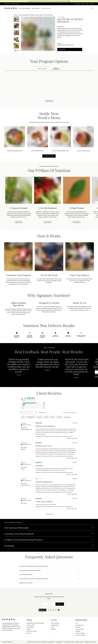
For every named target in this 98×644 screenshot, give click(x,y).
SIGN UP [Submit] (60, 604)
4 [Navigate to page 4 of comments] (50, 514)
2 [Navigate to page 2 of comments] (48, 514)
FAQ (77, 623)
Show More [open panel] (49, 101)
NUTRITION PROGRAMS (24, 8)
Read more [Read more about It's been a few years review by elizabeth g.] (71, 454)
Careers (78, 631)
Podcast (54, 629)
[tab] (42, 69)
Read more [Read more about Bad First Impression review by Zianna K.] (71, 490)
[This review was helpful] (73, 438)
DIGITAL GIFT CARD (31, 631)
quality (59, 417)
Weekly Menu (78, 4)
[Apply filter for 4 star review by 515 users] (33, 404)
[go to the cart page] (93, 8)
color (39, 417)
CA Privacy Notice (69, 642)
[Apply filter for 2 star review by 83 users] (33, 407)
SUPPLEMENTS (36, 8)
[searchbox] (30, 413)
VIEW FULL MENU (49, 156)
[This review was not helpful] (75, 438)
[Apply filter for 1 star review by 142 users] (33, 408)
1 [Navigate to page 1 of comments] (47, 514)
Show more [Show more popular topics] (67, 417)
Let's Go (68, 1)
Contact (78, 627)
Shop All (29, 633)
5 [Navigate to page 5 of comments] (51, 514)
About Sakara (55, 623)
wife (53, 417)
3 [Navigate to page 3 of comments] (49, 514)
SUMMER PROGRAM (46, 8)
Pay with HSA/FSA (80, 635)
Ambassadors (55, 625)
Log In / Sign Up (80, 629)
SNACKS (29, 629)
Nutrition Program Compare (26, 15)
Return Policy (80, 625)
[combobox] (42, 413)
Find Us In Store (80, 633)
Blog (53, 627)
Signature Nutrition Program (35, 623)
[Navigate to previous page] (46, 514)
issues (46, 417)
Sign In (88, 4)
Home (15, 15)
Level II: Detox (31, 625)
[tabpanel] (49, 86)
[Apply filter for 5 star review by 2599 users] (33, 403)
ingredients (31, 417)
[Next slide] (96, 203)
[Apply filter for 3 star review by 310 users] (33, 406)
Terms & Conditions (90, 642)
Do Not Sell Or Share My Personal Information (41, 642)
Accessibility (60, 642)
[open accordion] (49, 528)
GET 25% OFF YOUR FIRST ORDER (12, 4)
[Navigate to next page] (53, 514)
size (23, 417)
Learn (84, 4)
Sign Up (92, 4)
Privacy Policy (80, 642)
